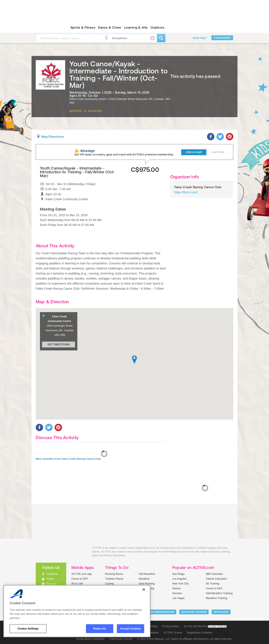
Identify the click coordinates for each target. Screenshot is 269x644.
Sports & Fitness (83, 27)
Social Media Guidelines (90, 639)
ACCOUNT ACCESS (194, 612)
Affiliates (221, 612)
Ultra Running (147, 584)
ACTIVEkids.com (47, 28)
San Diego (178, 574)
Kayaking (95, 111)
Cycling (109, 584)
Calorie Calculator (216, 579)
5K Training (213, 584)
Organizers (222, 38)
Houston (177, 593)
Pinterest (52, 584)
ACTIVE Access (173, 633)
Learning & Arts (136, 27)
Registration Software (200, 633)
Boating (76, 111)
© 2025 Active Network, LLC (154, 639)
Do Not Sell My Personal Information (205, 626)
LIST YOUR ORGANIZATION (157, 612)
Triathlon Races (114, 579)
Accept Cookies (130, 629)
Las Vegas (178, 598)
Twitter (50, 579)
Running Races (114, 574)
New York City (181, 584)
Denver (177, 588)
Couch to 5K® (80, 579)
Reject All (100, 629)
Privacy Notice (171, 626)
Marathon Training (217, 598)
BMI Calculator (215, 574)
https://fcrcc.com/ (186, 192)
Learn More (218, 152)
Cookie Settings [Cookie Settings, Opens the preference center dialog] (28, 629)
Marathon (144, 579)
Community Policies (121, 639)
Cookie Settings (217, 626)
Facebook (52, 574)
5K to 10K (77, 584)
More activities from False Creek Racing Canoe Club (68, 459)
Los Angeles (179, 579)
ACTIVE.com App (82, 574)
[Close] (144, 590)
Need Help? (200, 38)
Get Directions (59, 344)
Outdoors (157, 27)
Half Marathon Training (219, 593)
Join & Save (194, 152)
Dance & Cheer (110, 27)
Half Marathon (147, 574)
